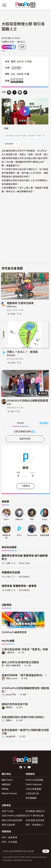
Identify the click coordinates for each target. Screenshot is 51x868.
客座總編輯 (31, 798)
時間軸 (5, 789)
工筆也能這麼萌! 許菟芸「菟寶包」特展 (25, 649)
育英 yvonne (12, 678)
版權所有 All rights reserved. (18, 81)
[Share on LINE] (20, 92)
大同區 (28, 62)
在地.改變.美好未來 (35, 820)
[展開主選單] (4, 5)
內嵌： (7, 128)
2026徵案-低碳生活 (35, 811)
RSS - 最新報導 (9, 837)
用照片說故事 (8, 825)
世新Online (12, 307)
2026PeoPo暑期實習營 (14, 632)
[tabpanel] (25, 431)
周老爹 (9, 707)
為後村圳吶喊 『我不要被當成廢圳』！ (24, 675)
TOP (46, 851)
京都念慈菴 (45, 535)
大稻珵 (20, 74)
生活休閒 (16, 68)
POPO (19, 535)
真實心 (9, 720)
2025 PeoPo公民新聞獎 (13, 816)
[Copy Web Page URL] (25, 92)
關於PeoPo (7, 780)
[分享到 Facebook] (9, 92)
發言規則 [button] (44, 423)
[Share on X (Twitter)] (14, 92)
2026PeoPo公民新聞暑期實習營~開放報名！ (25, 690)
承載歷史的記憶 (11, 572)
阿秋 (32, 519)
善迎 (26, 467)
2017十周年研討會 (35, 816)
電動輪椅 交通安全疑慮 (20, 303)
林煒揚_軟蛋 (6, 537)
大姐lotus (19, 519)
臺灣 (13, 62)
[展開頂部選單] (47, 5)
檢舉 (22, 47)
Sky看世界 (11, 736)
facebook (21, 767)
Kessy (45, 519)
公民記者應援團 (33, 789)
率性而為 (11, 356)
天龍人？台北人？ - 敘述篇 (22, 352)
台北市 (20, 62)
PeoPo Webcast (34, 784)
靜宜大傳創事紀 (13, 666)
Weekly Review (9, 793)
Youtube (29, 767)
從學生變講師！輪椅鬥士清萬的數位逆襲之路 (25, 732)
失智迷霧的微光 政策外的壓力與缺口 (23, 717)
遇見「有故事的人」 (36, 825)
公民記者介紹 (32, 793)
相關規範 (6, 784)
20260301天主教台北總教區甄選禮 (27, 400)
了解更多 (26, 486)
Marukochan (32, 535)
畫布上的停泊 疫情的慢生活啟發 (20, 662)
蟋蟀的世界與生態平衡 (15, 704)
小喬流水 (10, 653)
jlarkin (6, 519)
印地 (9, 404)
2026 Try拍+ (8, 811)
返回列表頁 (25, 439)
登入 (34, 431)
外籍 (27, 74)
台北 (13, 74)
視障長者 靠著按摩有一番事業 (19, 586)
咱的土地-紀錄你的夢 (12, 820)
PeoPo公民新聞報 (34, 780)
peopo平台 (11, 695)
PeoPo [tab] (21, 423)
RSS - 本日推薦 (9, 842)
